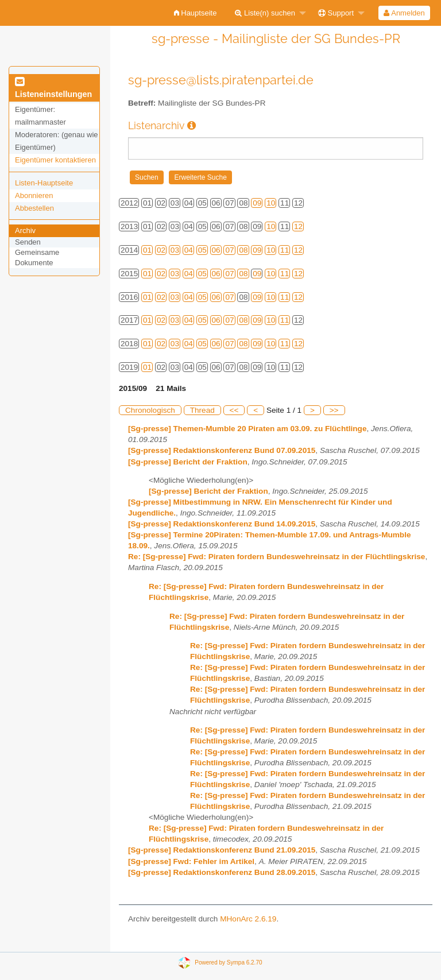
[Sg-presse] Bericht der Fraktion (188, 462)
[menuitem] (196, 13)
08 (243, 250)
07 (229, 250)
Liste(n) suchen (265, 13)
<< (234, 410)
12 (298, 226)
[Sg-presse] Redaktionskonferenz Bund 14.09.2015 (222, 524)
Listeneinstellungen (53, 88)
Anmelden (404, 13)
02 (161, 250)
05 (202, 250)
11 (285, 250)
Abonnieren (34, 195)
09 (257, 203)
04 (189, 250)
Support (336, 13)
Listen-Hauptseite (44, 183)
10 (271, 203)
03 (175, 250)
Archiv (25, 231)
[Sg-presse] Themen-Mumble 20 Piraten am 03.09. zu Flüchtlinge (247, 429)
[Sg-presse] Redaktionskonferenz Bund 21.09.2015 (222, 850)
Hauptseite (196, 13)
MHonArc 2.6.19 (248, 919)
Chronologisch (150, 410)
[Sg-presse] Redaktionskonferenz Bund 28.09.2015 (222, 872)
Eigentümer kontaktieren (55, 160)
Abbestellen (34, 208)
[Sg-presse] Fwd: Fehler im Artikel (191, 861)
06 (216, 250)
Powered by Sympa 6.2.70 (228, 962)
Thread (202, 410)
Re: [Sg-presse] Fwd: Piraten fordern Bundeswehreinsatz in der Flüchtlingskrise (276, 557)
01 (147, 250)
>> (334, 410)
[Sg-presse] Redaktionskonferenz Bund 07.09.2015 (222, 450)
